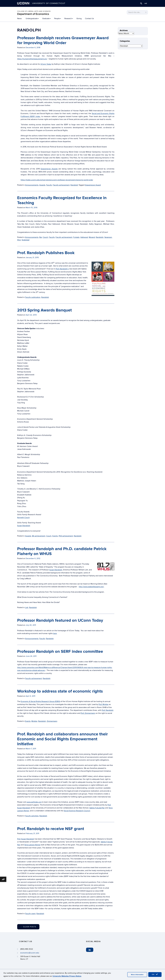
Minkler (34, 721)
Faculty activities (32, 816)
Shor (19, 240)
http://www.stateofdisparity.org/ (91, 587)
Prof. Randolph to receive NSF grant (51, 829)
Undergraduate (32, 19)
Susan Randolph (24, 526)
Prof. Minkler (104, 704)
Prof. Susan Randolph (26, 839)
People (58, 19)
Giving (79, 19)
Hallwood (84, 237)
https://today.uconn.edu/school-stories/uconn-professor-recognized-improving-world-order (57, 180)
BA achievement (39, 536)
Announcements (32, 185)
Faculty (49, 185)
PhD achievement (66, 536)
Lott (27, 607)
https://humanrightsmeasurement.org (32, 59)
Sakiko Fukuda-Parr (97, 808)
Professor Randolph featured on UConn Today (60, 620)
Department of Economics (33, 14)
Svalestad (25, 240)
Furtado (76, 237)
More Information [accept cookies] (137, 975)
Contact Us (89, 19)
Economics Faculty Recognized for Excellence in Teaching (62, 200)
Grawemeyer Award (93, 185)
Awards (42, 185)
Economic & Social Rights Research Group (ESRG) (40, 701)
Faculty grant (30, 914)
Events (55, 536)
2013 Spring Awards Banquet (44, 310)
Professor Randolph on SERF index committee (60, 652)
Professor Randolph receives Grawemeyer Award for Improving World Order (63, 40)
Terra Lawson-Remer (32, 845)
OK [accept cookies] (155, 974)
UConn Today (46, 64)
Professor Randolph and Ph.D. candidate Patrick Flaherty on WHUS (62, 551)
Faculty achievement (61, 185)
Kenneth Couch (23, 518)
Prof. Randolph (108, 710)
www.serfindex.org (34, 802)
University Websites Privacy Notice (67, 976)
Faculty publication (33, 297)
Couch (45, 237)
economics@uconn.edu (30, 953)
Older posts (28, 927)
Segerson (108, 237)
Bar (41, 237)
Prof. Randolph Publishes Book (46, 253)
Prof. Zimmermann (88, 713)
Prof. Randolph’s (62, 269)
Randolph (74, 185)
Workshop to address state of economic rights (60, 691)
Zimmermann (52, 721)
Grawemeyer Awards (49, 169)
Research (69, 19)
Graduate (47, 19)
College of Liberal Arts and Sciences (34, 11)
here (55, 633)
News (19, 19)
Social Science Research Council (77, 811)
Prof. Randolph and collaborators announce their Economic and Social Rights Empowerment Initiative (63, 739)
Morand (92, 237)
